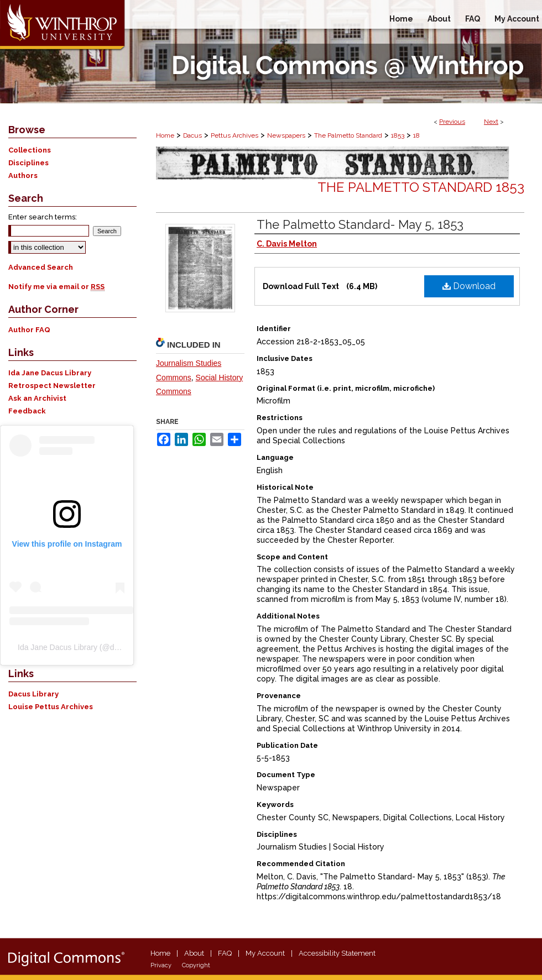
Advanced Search (41, 267)
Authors (23, 175)
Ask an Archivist (37, 398)
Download (469, 286)
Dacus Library (33, 694)
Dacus (192, 135)
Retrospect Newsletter (52, 386)
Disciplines (28, 163)
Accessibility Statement (337, 953)
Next (491, 122)
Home (165, 135)
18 (416, 135)
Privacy (161, 965)
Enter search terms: (43, 217)
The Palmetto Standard (348, 135)
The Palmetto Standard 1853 (421, 187)
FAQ (225, 953)
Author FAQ (29, 330)
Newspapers (286, 135)
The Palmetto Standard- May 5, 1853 (360, 224)
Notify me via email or (56, 287)
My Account (265, 953)
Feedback (27, 411)
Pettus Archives (234, 135)
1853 (398, 135)
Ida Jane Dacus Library (50, 373)
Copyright (196, 965)
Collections (30, 150)
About (194, 953)
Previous (452, 122)
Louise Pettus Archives (51, 707)
